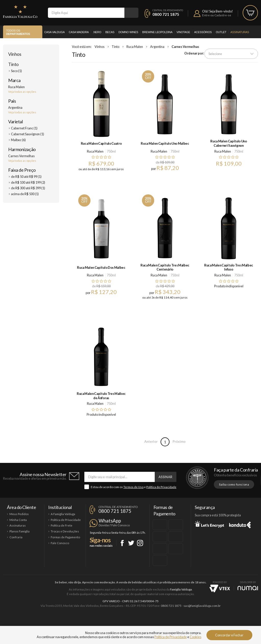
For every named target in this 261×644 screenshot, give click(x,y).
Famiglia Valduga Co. (20, 11)
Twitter (131, 543)
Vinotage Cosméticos (206, 623)
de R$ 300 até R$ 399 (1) (28, 188)
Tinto (13, 64)
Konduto (240, 524)
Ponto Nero (146, 623)
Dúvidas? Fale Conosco (114, 525)
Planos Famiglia (19, 531)
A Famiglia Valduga (63, 514)
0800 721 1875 (166, 14)
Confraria (16, 537)
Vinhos (15, 54)
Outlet (221, 32)
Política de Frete (62, 525)
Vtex (220, 588)
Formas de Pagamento (65, 537)
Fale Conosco (60, 543)
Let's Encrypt (209, 524)
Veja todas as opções (22, 92)
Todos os (18, 32)
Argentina (157, 47)
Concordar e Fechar (229, 635)
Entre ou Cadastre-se (217, 15)
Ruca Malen (135, 47)
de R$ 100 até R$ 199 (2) (28, 182)
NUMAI (248, 588)
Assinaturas (240, 32)
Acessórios (203, 32)
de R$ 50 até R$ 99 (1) (26, 177)
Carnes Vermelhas (185, 47)
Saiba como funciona (234, 484)
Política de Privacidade (161, 487)
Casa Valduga (55, 32)
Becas (110, 32)
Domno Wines (128, 32)
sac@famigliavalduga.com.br (202, 606)
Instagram (140, 543)
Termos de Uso (133, 487)
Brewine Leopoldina (157, 32)
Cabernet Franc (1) (24, 128)
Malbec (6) (18, 140)
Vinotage (183, 32)
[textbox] (86, 13)
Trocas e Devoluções (65, 531)
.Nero (97, 32)
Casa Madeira (79, 32)
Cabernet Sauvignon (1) (28, 134)
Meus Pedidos (19, 514)
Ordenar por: (194, 53)
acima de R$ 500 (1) (25, 194)
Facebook (122, 543)
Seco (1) (16, 71)
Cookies (195, 637)
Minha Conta (18, 520)
